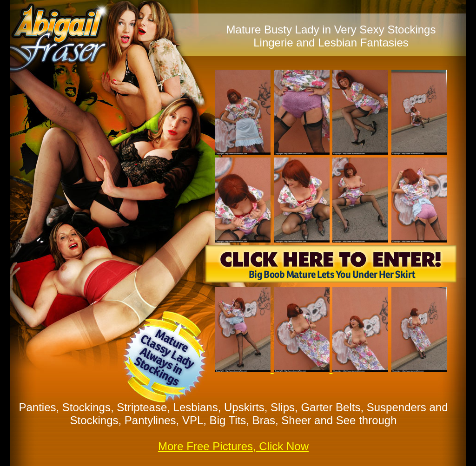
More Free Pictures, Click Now (233, 446)
